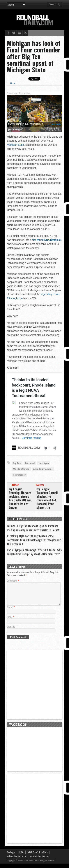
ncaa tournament (43, 469)
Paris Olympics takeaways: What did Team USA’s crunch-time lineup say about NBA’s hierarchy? (34, 552)
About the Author (40, 861)
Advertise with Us (17, 861)
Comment (13, 581)
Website (11, 631)
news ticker (19, 475)
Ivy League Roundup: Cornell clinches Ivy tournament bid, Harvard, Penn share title (47, 498)
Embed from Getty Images (19, 93)
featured (30, 463)
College (11, 857)
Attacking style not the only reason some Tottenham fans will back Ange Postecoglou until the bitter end (35, 540)
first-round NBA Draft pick (47, 240)
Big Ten (17, 463)
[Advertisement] (34, 689)
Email (11, 621)
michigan (44, 463)
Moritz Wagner (21, 469)
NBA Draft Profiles (37, 857)
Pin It (12, 83)
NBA (21, 857)
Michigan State (16, 145)
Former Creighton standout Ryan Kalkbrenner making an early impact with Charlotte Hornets (34, 528)
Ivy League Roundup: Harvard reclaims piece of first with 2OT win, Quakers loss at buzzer (20, 498)
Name (11, 612)
